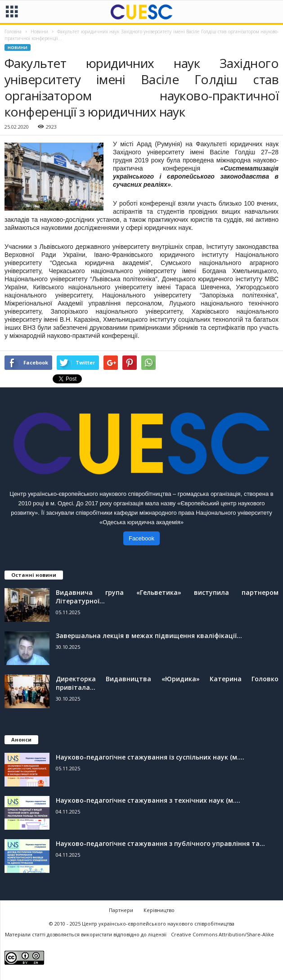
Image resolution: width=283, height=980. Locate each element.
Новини (18, 47)
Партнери (121, 910)
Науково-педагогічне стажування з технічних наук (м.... (148, 800)
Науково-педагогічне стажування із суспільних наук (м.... (150, 757)
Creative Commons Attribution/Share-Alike (222, 934)
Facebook (141, 538)
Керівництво (159, 910)
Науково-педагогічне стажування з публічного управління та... (160, 843)
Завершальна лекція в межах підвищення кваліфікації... (149, 636)
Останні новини (34, 575)
